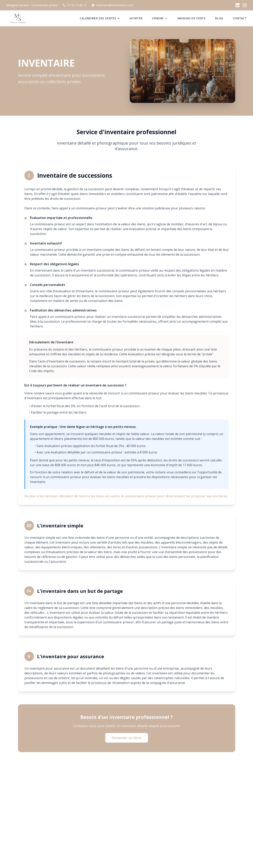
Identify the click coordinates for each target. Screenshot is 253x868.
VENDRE (160, 18)
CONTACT (240, 18)
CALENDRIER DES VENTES (100, 18)
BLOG (219, 18)
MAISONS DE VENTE (191, 18)
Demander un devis (127, 738)
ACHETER (136, 18)
